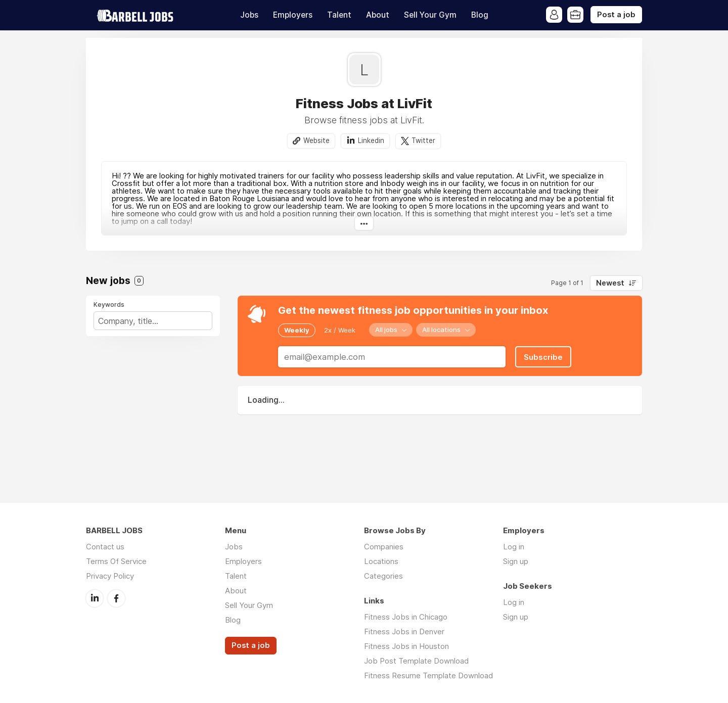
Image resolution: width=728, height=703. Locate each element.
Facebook (116, 598)
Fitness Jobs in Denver (404, 631)
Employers (293, 15)
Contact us (105, 547)
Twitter (423, 140)
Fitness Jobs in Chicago (406, 617)
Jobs (249, 15)
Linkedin (371, 140)
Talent (339, 15)
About (378, 15)
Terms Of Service (116, 561)
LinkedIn (95, 598)
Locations (381, 561)
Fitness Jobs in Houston (406, 646)
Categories (383, 576)
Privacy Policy (110, 576)
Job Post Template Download (416, 661)
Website (316, 140)
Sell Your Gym (430, 15)
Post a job (616, 15)
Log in (514, 547)
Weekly (297, 330)
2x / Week (340, 330)
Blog (480, 15)
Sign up (516, 561)
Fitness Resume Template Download (428, 675)
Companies (384, 547)
